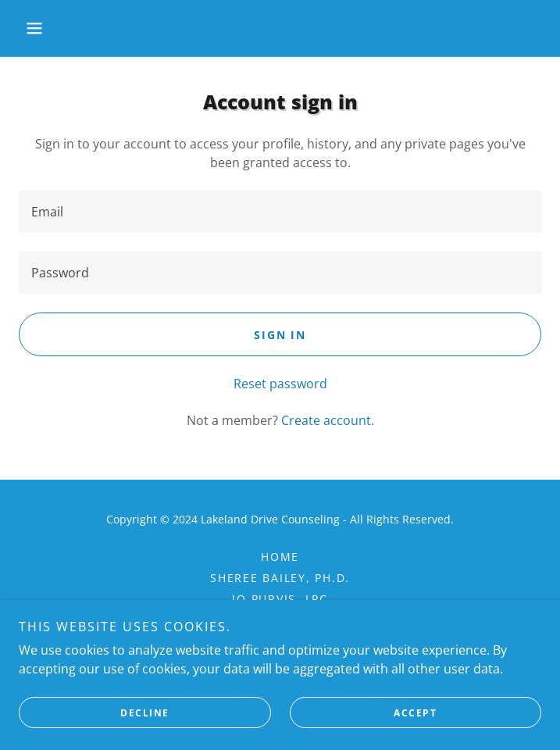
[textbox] (280, 212)
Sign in (280, 335)
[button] (58, 28)
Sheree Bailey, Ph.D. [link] (280, 578)
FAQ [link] (280, 620)
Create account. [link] (328, 420)
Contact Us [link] (280, 641)
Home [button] (280, 557)
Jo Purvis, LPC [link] (280, 599)
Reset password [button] (280, 384)
